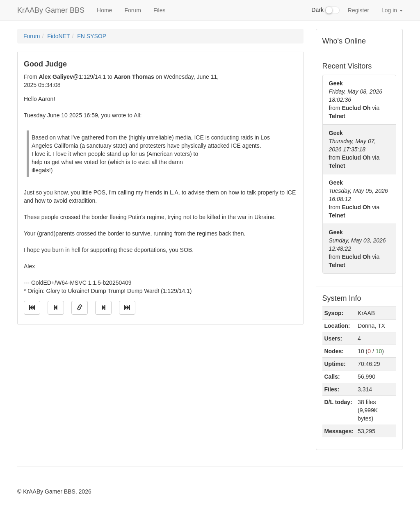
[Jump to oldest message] (32, 308)
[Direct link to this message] (80, 308)
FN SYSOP (92, 36)
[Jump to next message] (103, 308)
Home (104, 10)
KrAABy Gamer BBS (51, 10)
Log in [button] (392, 10)
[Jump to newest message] (127, 308)
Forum (132, 10)
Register (358, 10)
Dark (325, 10)
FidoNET (58, 36)
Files (160, 10)
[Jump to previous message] (56, 308)
